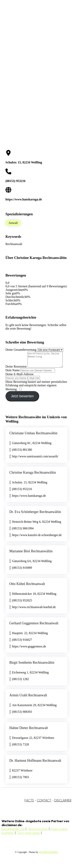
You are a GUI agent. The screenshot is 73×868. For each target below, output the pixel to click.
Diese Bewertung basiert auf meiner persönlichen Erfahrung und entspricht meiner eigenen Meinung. (36, 388)
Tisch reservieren (28, 836)
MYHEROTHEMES (48, 855)
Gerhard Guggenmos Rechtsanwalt (34, 626)
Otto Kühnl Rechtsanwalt (27, 587)
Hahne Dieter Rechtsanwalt (29, 731)
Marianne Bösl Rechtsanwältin (31, 554)
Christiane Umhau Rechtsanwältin (33, 436)
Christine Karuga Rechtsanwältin (33, 475)
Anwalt (13, 223)
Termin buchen (38, 832)
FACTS (29, 803)
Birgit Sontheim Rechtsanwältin (32, 665)
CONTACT (44, 803)
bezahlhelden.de (13, 832)
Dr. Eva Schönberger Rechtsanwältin (35, 515)
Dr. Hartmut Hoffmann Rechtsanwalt (35, 763)
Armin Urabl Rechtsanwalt (28, 698)
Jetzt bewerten (22, 399)
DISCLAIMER (63, 803)
